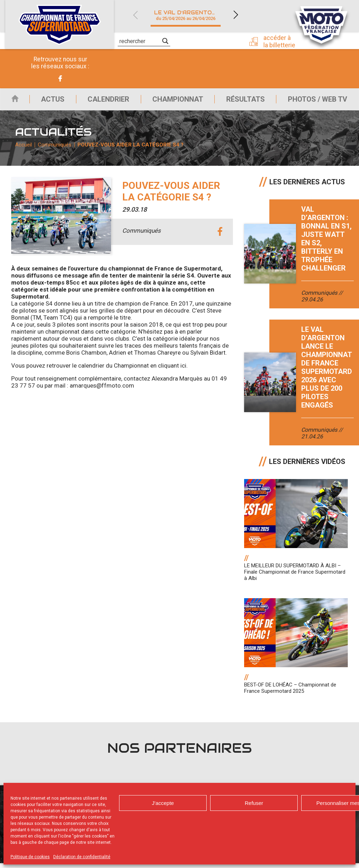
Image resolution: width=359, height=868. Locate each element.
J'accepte (163, 803)
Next (236, 15)
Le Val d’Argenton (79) (190, 15)
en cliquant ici (168, 370)
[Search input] (140, 41)
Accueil (12, 101)
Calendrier (105, 101)
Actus (48, 101)
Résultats (244, 101)
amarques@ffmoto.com (102, 390)
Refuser (254, 803)
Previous (135, 15)
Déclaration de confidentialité (82, 857)
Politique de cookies (30, 857)
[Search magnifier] (165, 41)
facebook (220, 237)
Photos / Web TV (317, 101)
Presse (220, 40)
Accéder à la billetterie (281, 41)
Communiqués (55, 149)
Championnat (175, 101)
